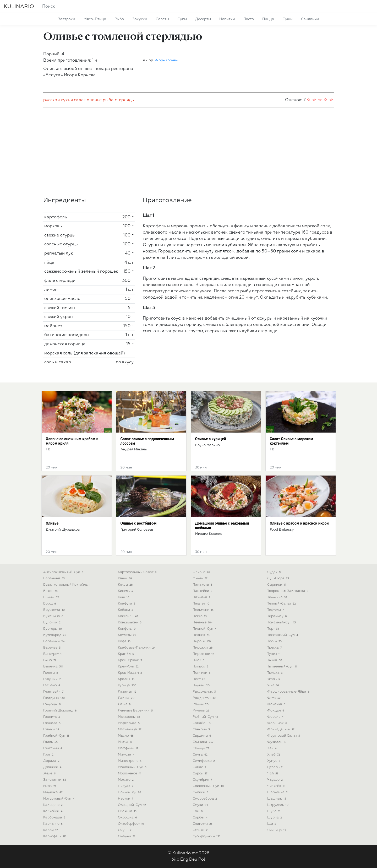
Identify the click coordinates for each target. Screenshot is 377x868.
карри (51, 830)
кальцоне (54, 805)
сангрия (202, 729)
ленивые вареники (136, 711)
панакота (203, 585)
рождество (205, 698)
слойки (201, 792)
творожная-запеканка (288, 591)
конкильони (130, 622)
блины (52, 597)
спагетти (203, 824)
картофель (56, 836)
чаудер (276, 780)
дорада (52, 761)
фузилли (277, 742)
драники (53, 767)
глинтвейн (54, 692)
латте (125, 704)
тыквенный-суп (283, 667)
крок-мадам (131, 673)
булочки (53, 622)
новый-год (130, 792)
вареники (54, 641)
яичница (277, 830)
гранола (53, 723)
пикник (202, 635)
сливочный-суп (209, 786)
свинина (204, 742)
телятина (278, 597)
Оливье (52, 523)
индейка (53, 792)
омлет (201, 578)
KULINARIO (19, 7)
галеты (51, 673)
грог (49, 755)
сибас (200, 767)
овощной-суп (133, 805)
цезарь (276, 767)
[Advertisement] (189, 152)
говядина (55, 698)
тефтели (276, 610)
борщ (50, 604)
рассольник (205, 692)
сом (198, 811)
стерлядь (124, 100)
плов (199, 660)
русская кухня (58, 100)
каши (125, 578)
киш (124, 597)
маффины (129, 748)
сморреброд (205, 799)
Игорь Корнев (166, 60)
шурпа (275, 818)
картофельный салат (138, 572)
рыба (119, 19)
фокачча (277, 704)
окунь (125, 830)
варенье (53, 648)
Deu (193, 860)
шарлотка (278, 792)
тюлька (275, 673)
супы (182, 19)
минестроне (130, 761)
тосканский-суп (283, 635)
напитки (227, 19)
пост (200, 679)
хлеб (274, 755)
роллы (201, 704)
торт (274, 629)
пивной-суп (205, 629)
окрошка (128, 818)
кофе (125, 641)
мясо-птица (95, 19)
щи (272, 824)
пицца (268, 19)
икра (50, 786)
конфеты (127, 629)
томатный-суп (282, 622)
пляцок (201, 667)
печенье (203, 622)
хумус (274, 761)
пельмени (204, 610)
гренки (52, 729)
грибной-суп (57, 736)
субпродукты (207, 836)
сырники (277, 585)
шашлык (277, 799)
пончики (202, 673)
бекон (51, 591)
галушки (53, 679)
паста (249, 19)
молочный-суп (133, 767)
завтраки (67, 19)
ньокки (126, 799)
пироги (202, 641)
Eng (184, 860)
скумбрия (203, 780)
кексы (126, 585)
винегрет (53, 654)
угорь (274, 679)
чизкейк (277, 786)
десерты (203, 19)
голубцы (53, 704)
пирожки (203, 648)
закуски (140, 19)
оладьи (127, 836)
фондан (276, 711)
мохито (126, 780)
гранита (52, 717)
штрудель (278, 805)
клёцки (126, 610)
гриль (51, 742)
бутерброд (55, 635)
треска (275, 648)
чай (273, 773)
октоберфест (132, 824)
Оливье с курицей (211, 439)
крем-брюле (130, 660)
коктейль (129, 616)
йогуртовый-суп (59, 799)
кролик (127, 679)
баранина (54, 578)
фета (275, 698)
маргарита (129, 723)
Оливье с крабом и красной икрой (299, 523)
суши (288, 19)
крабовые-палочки (137, 648)
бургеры (53, 629)
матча (125, 742)
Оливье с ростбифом (139, 523)
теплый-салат (282, 604)
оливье (94, 100)
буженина (54, 616)
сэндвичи (310, 19)
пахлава (202, 597)
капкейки (53, 811)
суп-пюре (279, 578)
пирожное (204, 654)
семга (201, 755)
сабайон (202, 723)
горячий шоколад (61, 711)
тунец (275, 654)
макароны (130, 717)
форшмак (278, 723)
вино (50, 660)
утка (274, 685)
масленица (130, 729)
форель (276, 717)
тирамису (278, 616)
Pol (202, 860)
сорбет (201, 818)
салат (80, 100)
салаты (162, 19)
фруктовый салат (284, 736)
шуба (274, 811)
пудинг (202, 685)
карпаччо (54, 824)
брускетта (55, 610)
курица (128, 685)
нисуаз (126, 786)
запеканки (55, 780)
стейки (201, 830)
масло (126, 736)
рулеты (202, 711)
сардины (202, 736)
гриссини (53, 748)
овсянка (128, 811)
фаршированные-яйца (289, 692)
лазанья (128, 692)
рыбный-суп (206, 717)
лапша (127, 698)
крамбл (127, 654)
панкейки (203, 591)
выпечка (54, 667)
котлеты (128, 635)
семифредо (204, 761)
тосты (275, 641)
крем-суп (129, 667)
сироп (201, 773)
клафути (127, 604)
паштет (202, 604)
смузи (201, 805)
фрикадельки (281, 729)
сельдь (201, 748)
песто (200, 616)
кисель (126, 591)
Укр (176, 860)
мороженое (130, 773)
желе (50, 773)
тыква (275, 660)
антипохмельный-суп (64, 572)
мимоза (127, 755)
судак (275, 572)
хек (272, 748)
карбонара (55, 818)
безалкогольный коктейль (68, 585)
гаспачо (52, 685)
